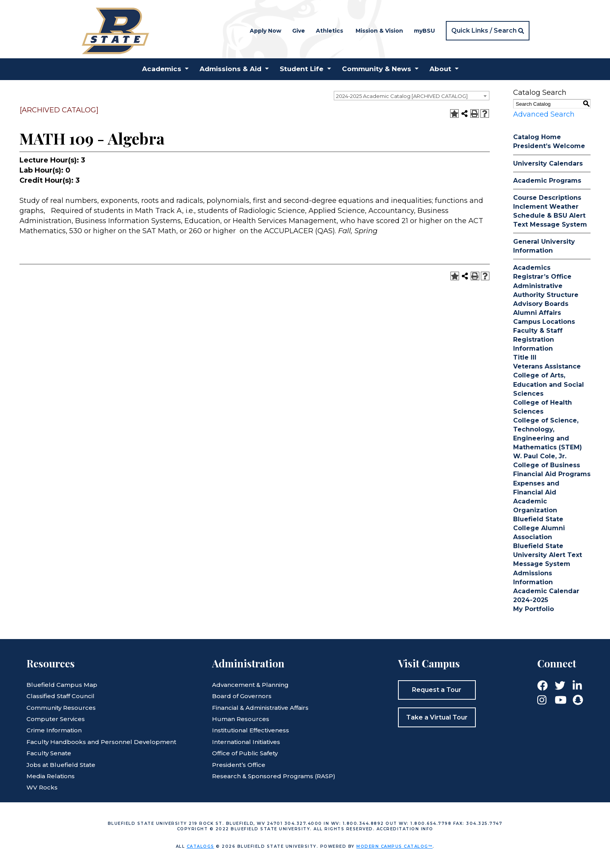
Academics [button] (162, 69)
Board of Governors (242, 696)
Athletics (330, 31)
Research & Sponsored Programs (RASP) (274, 776)
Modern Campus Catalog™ (394, 846)
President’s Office (239, 765)
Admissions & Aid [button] (231, 69)
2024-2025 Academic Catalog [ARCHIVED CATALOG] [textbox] (402, 96)
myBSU (424, 31)
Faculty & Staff (538, 331)
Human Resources (241, 719)
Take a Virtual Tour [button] (437, 717)
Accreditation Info (405, 829)
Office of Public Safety (245, 753)
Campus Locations (544, 322)
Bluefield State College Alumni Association (539, 528)
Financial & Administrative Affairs (260, 708)
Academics (532, 268)
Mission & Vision (379, 31)
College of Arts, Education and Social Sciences (549, 384)
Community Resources (61, 708)
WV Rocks (42, 787)
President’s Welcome (549, 146)
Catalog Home (537, 137)
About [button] (440, 69)
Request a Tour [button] (437, 690)
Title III (525, 357)
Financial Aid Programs (552, 474)
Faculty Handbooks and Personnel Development (101, 742)
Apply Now (266, 31)
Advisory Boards (541, 304)
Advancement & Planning (250, 685)
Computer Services (56, 719)
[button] (488, 31)
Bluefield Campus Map (62, 685)
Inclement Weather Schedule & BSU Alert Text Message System (550, 216)
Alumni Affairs (537, 313)
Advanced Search (544, 114)
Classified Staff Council (60, 696)
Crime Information (54, 730)
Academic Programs (547, 181)
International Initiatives (246, 742)
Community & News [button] (377, 69)
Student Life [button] (301, 69)
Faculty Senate (49, 753)
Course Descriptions (547, 198)
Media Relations (51, 776)
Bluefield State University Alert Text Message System (548, 555)
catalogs (201, 846)
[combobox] (412, 96)
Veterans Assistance (547, 366)
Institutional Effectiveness (251, 730)
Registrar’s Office (542, 277)
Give (299, 31)
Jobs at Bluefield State (61, 765)
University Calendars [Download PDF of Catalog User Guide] (548, 163)
